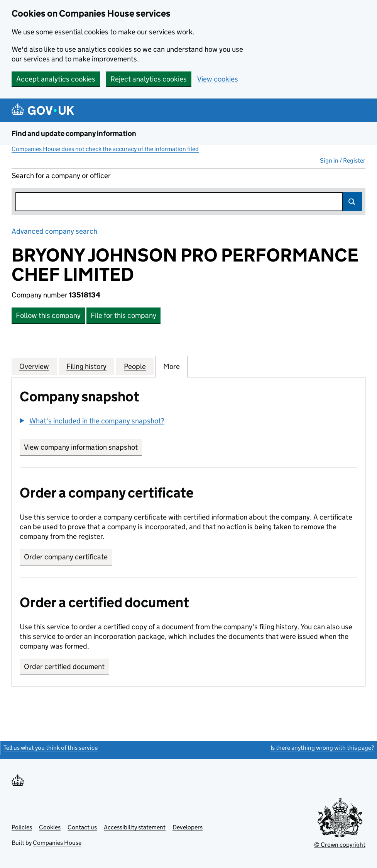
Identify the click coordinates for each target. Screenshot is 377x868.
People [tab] (135, 366)
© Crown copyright (340, 845)
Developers (188, 827)
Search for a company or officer (61, 176)
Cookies (50, 827)
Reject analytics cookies (149, 79)
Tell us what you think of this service (51, 748)
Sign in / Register (343, 161)
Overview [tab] (34, 366)
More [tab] (172, 366)
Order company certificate (66, 557)
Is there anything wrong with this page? (322, 748)
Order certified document (64, 667)
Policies (22, 827)
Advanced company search (54, 231)
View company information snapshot (83, 447)
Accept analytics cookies (56, 79)
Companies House (57, 843)
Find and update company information (74, 133)
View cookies (218, 79)
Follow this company (48, 315)
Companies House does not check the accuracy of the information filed (105, 149)
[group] (188, 422)
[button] (92, 421)
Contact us (82, 827)
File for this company (123, 315)
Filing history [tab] (86, 366)
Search (352, 202)
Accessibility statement (135, 827)
